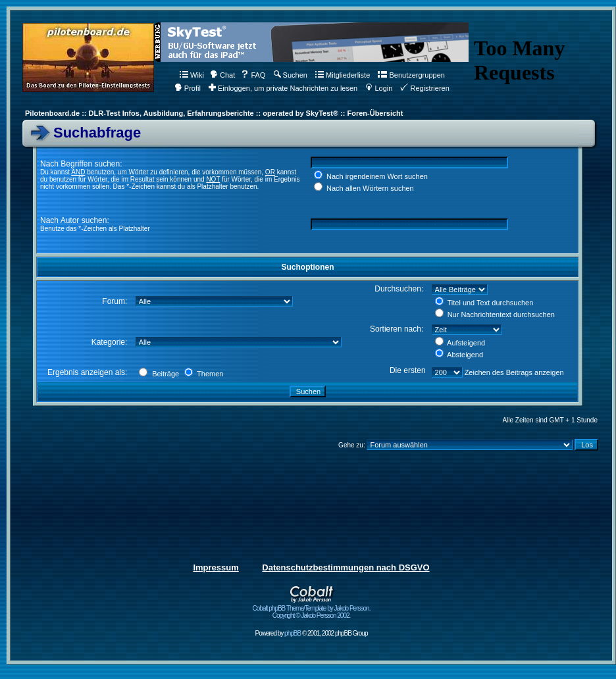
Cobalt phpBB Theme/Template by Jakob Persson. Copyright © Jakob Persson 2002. (312, 609)
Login (379, 88)
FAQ (253, 75)
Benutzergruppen (411, 75)
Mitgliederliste (343, 75)
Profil (188, 88)
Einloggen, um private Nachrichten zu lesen (283, 88)
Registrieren (424, 88)
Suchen (291, 75)
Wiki (192, 75)
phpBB (293, 633)
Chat (222, 75)
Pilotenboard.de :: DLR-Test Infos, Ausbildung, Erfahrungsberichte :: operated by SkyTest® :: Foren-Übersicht (214, 113)
